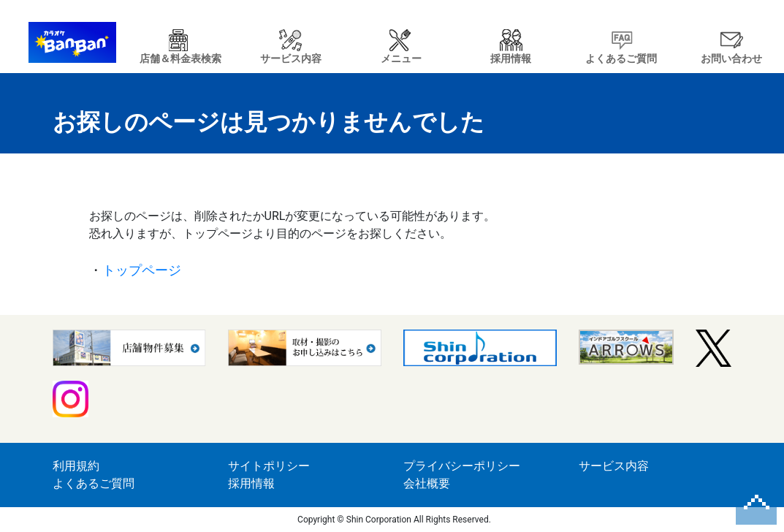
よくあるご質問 (94, 483)
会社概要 (427, 483)
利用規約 (76, 466)
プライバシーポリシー (462, 466)
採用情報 (251, 483)
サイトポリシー (269, 466)
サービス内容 (614, 466)
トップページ (142, 270)
